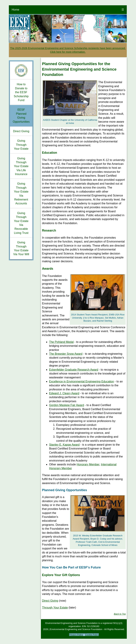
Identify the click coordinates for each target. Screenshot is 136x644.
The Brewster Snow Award (66, 354)
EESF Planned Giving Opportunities (21, 116)
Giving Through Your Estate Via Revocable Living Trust (21, 223)
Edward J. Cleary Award (64, 393)
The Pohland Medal (61, 342)
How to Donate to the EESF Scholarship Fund (21, 92)
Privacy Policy (76, 635)
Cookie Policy (92, 635)
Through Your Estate (55, 608)
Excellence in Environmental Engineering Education (81, 381)
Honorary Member (88, 464)
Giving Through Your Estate (21, 145)
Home (15, 10)
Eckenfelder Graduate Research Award (74, 370)
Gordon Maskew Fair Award (66, 405)
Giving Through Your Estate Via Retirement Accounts (21, 194)
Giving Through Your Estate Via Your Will (21, 248)
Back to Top (120, 614)
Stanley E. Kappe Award (64, 445)
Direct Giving (21, 131)
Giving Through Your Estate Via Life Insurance (21, 166)
